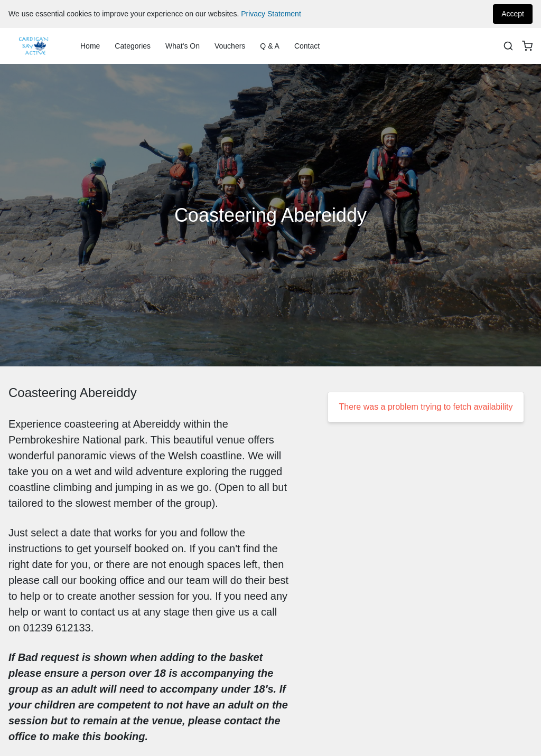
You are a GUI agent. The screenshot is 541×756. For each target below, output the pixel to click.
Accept (513, 14)
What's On (183, 46)
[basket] (527, 46)
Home (90, 46)
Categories (133, 46)
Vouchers (230, 46)
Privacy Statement (271, 14)
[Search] (508, 46)
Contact (307, 46)
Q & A (270, 46)
